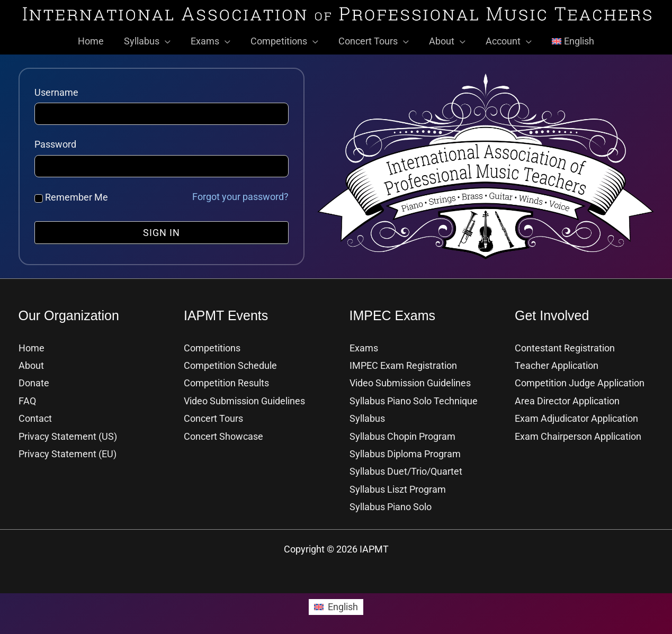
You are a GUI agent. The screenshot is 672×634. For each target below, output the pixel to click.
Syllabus (367, 417)
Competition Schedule (230, 364)
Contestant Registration (565, 346)
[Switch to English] (336, 605)
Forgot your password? (240, 195)
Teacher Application (557, 364)
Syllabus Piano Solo (391, 505)
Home (32, 346)
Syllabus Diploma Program (405, 452)
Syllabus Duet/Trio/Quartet (406, 470)
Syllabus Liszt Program (398, 488)
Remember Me (71, 196)
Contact (35, 417)
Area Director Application (567, 399)
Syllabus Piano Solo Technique (414, 399)
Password (55, 143)
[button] (168, 40)
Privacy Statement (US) (68, 435)
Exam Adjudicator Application (576, 417)
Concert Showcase (223, 435)
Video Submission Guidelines (244, 399)
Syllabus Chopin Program (402, 435)
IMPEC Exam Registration (403, 364)
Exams (364, 346)
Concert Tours (213, 417)
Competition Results (226, 381)
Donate (34, 381)
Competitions (212, 346)
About (31, 364)
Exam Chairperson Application (578, 435)
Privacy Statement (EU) (68, 452)
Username (56, 91)
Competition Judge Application (580, 381)
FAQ (27, 399)
